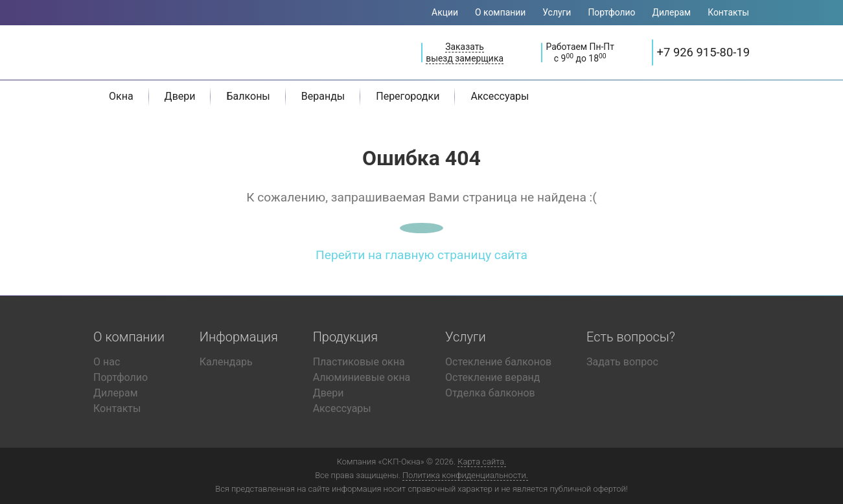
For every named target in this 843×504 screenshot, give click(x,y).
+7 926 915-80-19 (703, 52)
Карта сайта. (482, 462)
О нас (107, 362)
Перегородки (408, 96)
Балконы (248, 96)
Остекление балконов (498, 362)
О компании (500, 12)
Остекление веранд (492, 377)
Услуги (557, 12)
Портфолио (611, 12)
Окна (121, 96)
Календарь (226, 362)
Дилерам (672, 12)
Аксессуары (500, 96)
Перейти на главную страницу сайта (421, 255)
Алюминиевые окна (362, 377)
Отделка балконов (490, 393)
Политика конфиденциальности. (465, 475)
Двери (180, 96)
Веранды (323, 96)
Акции (445, 12)
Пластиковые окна (359, 362)
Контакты (728, 12)
